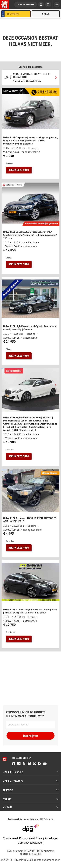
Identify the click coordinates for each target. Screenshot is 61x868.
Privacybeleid (27, 838)
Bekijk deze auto (19, 170)
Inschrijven (30, 736)
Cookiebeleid (10, 838)
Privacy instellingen (47, 838)
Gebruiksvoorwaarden (30, 843)
